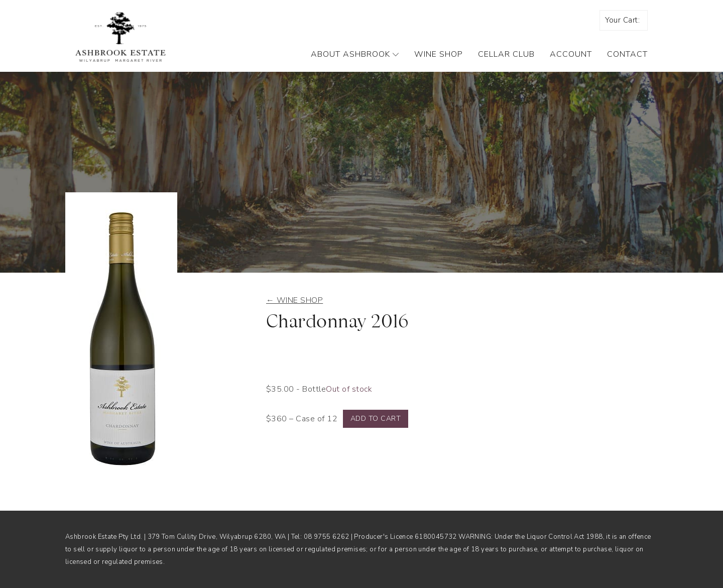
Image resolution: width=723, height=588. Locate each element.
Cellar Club (506, 54)
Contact (627, 54)
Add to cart (376, 419)
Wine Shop (439, 54)
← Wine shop (294, 300)
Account (571, 54)
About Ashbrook (355, 54)
